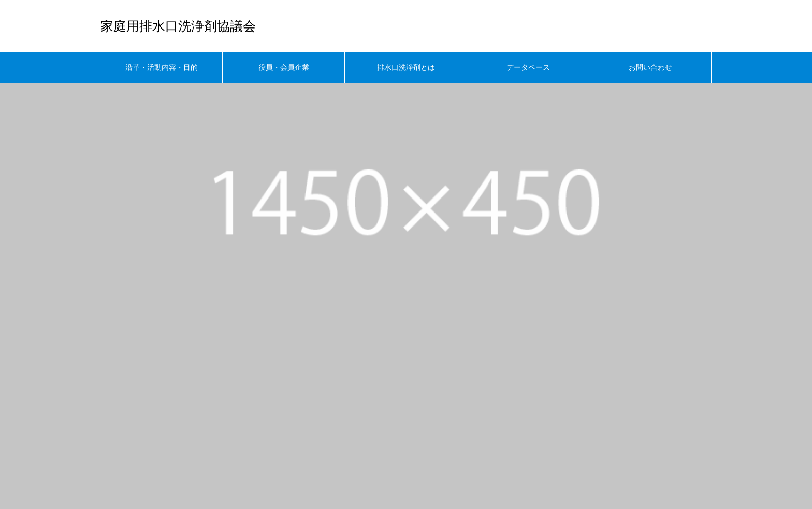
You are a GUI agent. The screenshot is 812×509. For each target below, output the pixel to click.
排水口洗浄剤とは (406, 67)
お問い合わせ (650, 67)
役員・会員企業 (284, 67)
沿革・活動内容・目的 (162, 67)
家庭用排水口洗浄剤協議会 (178, 26)
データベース (528, 67)
